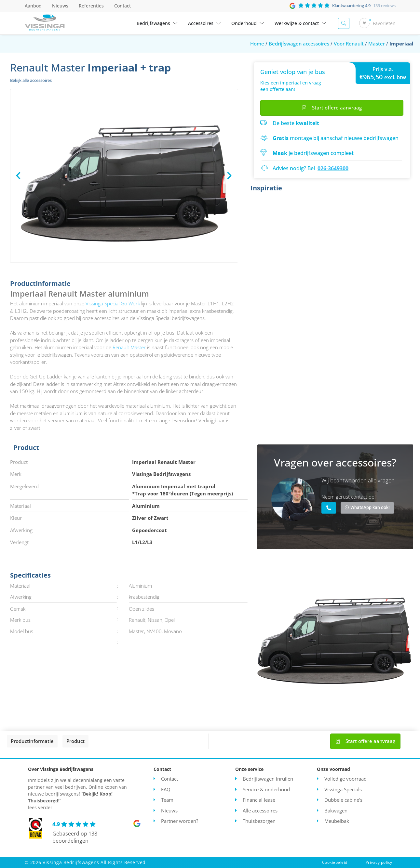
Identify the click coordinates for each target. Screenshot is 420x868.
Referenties (91, 6)
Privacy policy (379, 863)
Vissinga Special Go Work (113, 303)
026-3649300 (333, 168)
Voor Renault (349, 44)
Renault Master (129, 347)
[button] (18, 176)
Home (257, 44)
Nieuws (60, 6)
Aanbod (33, 6)
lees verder (40, 808)
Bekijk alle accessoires (31, 80)
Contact (122, 6)
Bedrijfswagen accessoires (299, 44)
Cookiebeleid (335, 863)
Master (377, 44)
